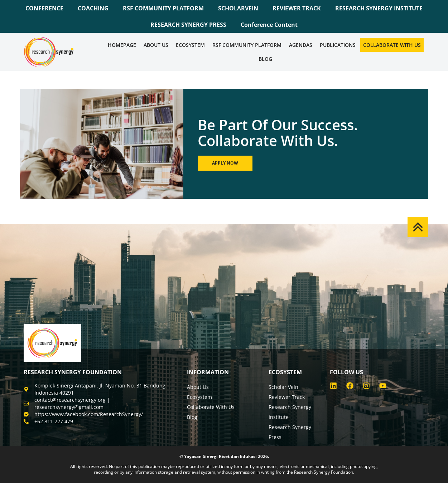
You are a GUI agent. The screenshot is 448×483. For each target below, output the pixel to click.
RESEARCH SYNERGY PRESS (188, 25)
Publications (338, 45)
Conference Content (269, 25)
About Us (156, 45)
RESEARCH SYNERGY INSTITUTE (379, 8)
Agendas (301, 45)
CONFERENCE (44, 8)
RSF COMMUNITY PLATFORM (163, 8)
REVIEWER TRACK (297, 8)
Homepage (122, 45)
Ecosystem (190, 45)
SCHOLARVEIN (238, 8)
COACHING (93, 8)
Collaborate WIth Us (392, 45)
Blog (265, 59)
